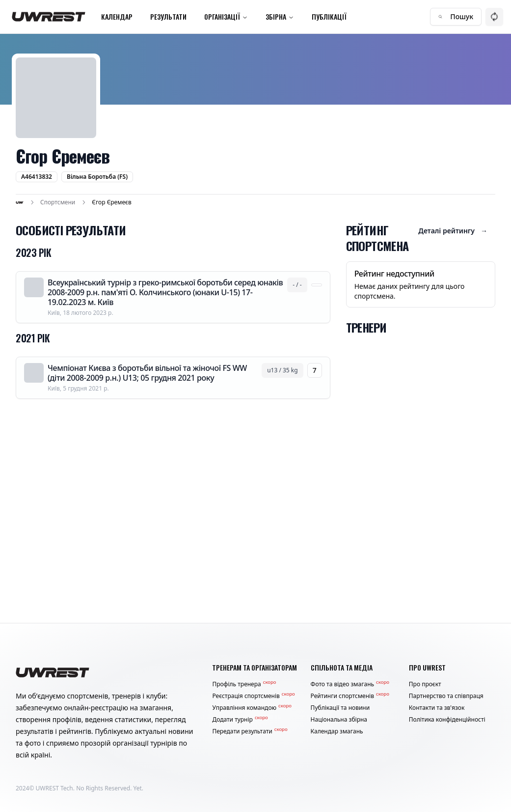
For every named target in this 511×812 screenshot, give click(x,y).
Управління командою (252, 708)
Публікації (329, 16)
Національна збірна (339, 720)
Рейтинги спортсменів (350, 696)
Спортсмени (58, 202)
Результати (168, 16)
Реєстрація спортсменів (253, 696)
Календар (117, 16)
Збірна (280, 16)
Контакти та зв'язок (437, 708)
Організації (226, 16)
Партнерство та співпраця (446, 696)
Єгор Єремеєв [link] (111, 202)
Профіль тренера (244, 684)
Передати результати (250, 731)
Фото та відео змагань (350, 684)
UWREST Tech (54, 788)
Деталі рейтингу (453, 231)
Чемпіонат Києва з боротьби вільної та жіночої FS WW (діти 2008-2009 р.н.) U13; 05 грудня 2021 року (147, 373)
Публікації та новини (340, 708)
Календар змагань (337, 731)
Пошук (456, 16)
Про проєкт (425, 684)
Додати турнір (240, 720)
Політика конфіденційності (447, 720)
